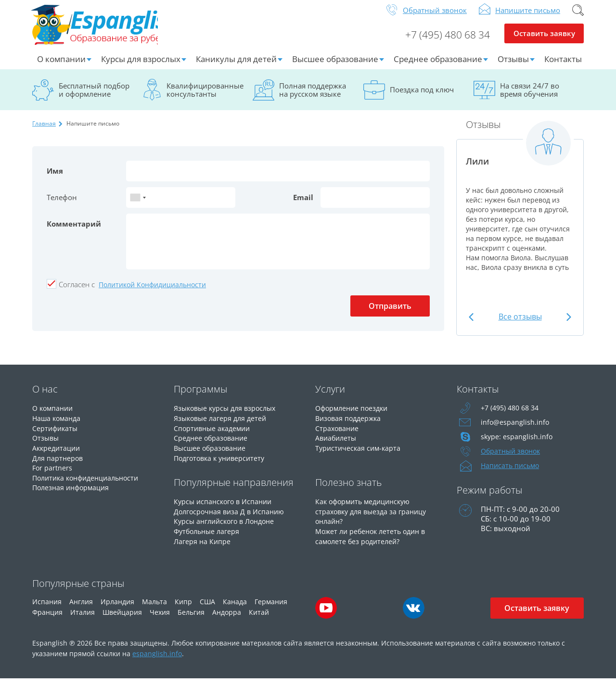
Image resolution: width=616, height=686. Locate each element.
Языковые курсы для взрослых (228, 415)
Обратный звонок (435, 17)
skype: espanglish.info (517, 444)
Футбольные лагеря (209, 535)
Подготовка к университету (222, 463)
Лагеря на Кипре (203, 545)
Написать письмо (512, 473)
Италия (83, 619)
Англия (81, 609)
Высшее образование (335, 66)
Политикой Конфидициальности (152, 292)
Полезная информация (73, 492)
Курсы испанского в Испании (225, 507)
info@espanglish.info (515, 430)
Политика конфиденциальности (90, 483)
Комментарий (74, 231)
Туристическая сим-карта (359, 454)
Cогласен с (77, 292)
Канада (235, 609)
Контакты (563, 66)
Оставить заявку (544, 41)
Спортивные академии (214, 434)
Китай (259, 619)
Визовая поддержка (350, 425)
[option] (520, 208)
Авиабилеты (337, 444)
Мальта (154, 609)
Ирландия (117, 609)
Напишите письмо (528, 17)
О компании (61, 66)
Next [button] (568, 324)
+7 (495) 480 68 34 (444, 41)
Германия (271, 609)
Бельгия (191, 619)
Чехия (160, 619)
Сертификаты (56, 434)
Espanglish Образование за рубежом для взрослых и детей (105, 28)
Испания (47, 609)
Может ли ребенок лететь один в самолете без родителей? (374, 540)
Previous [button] (472, 324)
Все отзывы (520, 324)
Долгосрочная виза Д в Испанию (231, 516)
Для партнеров (58, 463)
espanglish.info (157, 661)
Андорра (227, 619)
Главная (44, 131)
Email (303, 204)
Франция (47, 619)
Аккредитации (58, 454)
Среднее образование (438, 66)
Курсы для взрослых (141, 66)
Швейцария (122, 619)
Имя (55, 178)
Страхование (338, 434)
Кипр (183, 609)
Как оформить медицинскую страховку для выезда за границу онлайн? (374, 516)
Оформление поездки (354, 415)
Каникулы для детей (236, 66)
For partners (53, 473)
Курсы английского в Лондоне (228, 526)
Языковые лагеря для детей (222, 425)
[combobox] (138, 205)
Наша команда (58, 425)
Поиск (578, 17)
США (207, 609)
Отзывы (513, 66)
